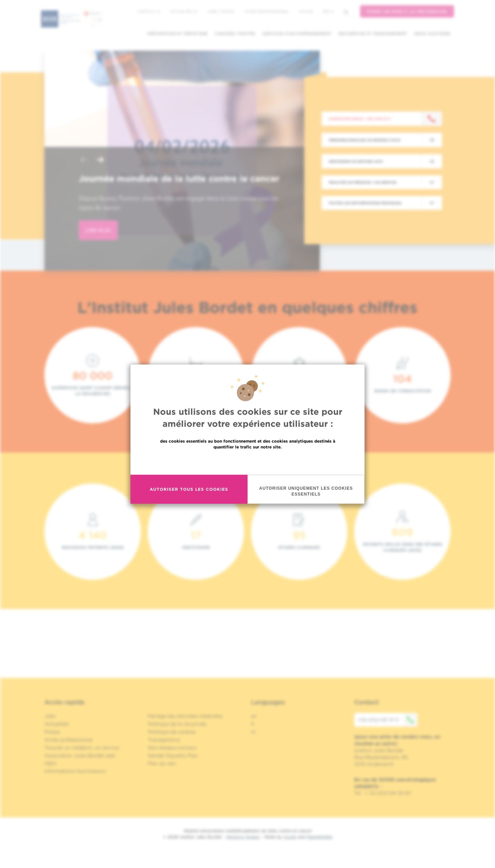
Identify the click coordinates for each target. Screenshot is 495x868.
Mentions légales (243, 837)
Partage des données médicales (185, 716)
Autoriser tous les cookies (189, 489)
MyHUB (306, 11)
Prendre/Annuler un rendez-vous (365, 140)
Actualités (183, 11)
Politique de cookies (172, 732)
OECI (50, 763)
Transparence (164, 740)
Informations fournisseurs (75, 771)
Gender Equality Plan (173, 756)
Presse (52, 732)
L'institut (148, 11)
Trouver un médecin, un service (82, 748)
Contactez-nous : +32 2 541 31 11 (360, 119)
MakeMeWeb (320, 837)
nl (253, 732)
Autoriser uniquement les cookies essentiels (306, 491)
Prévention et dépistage (177, 34)
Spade (290, 837)
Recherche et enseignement (373, 34)
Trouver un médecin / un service (362, 182)
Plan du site (162, 763)
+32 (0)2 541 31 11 (388, 720)
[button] (84, 160)
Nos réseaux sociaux (172, 748)
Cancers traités (235, 34)
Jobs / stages (221, 11)
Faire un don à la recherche (407, 12)
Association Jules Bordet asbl (80, 756)
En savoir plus (248, 461)
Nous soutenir (432, 34)
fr (328, 12)
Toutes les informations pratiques (365, 203)
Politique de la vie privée (177, 724)
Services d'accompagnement (297, 34)
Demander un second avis (356, 161)
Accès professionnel (267, 11)
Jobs (50, 716)
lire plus (98, 230)
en (254, 716)
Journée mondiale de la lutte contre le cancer (179, 178)
